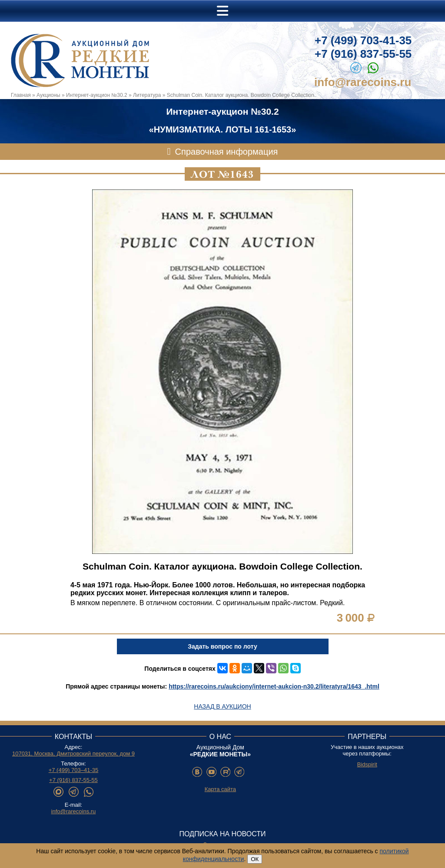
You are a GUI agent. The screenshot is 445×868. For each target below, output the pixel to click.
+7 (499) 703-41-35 (363, 40)
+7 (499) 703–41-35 (74, 770)
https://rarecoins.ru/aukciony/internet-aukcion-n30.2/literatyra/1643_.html (274, 686)
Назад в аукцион (222, 706)
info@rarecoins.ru (363, 82)
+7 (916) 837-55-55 (363, 54)
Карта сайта (220, 789)
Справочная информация (227, 152)
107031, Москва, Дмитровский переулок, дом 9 (73, 754)
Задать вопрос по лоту (222, 646)
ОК (255, 859)
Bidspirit (367, 764)
